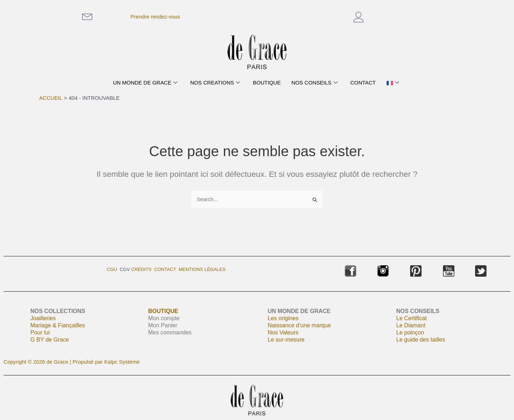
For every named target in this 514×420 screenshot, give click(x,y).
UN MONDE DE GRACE (145, 83)
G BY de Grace (50, 340)
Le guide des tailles (421, 340)
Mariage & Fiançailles (58, 325)
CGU (112, 269)
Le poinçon (410, 332)
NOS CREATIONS (215, 83)
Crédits (141, 269)
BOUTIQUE (267, 83)
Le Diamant (411, 325)
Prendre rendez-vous (155, 17)
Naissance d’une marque (299, 325)
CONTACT (363, 83)
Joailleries (43, 318)
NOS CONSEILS (315, 83)
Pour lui (40, 332)
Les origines (283, 318)
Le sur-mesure (286, 340)
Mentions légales (202, 269)
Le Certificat (411, 318)
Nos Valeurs (283, 332)
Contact (165, 269)
